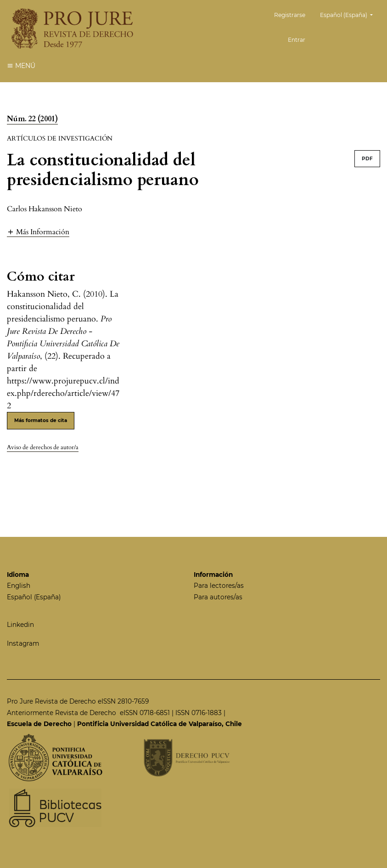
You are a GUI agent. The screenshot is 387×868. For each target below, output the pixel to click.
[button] (38, 232)
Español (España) (350, 14)
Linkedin (20, 625)
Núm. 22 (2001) (32, 119)
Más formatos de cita (41, 420)
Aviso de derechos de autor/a (43, 447)
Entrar (297, 40)
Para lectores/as (219, 586)
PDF (367, 159)
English (19, 586)
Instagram (23, 643)
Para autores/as (218, 597)
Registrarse (290, 15)
